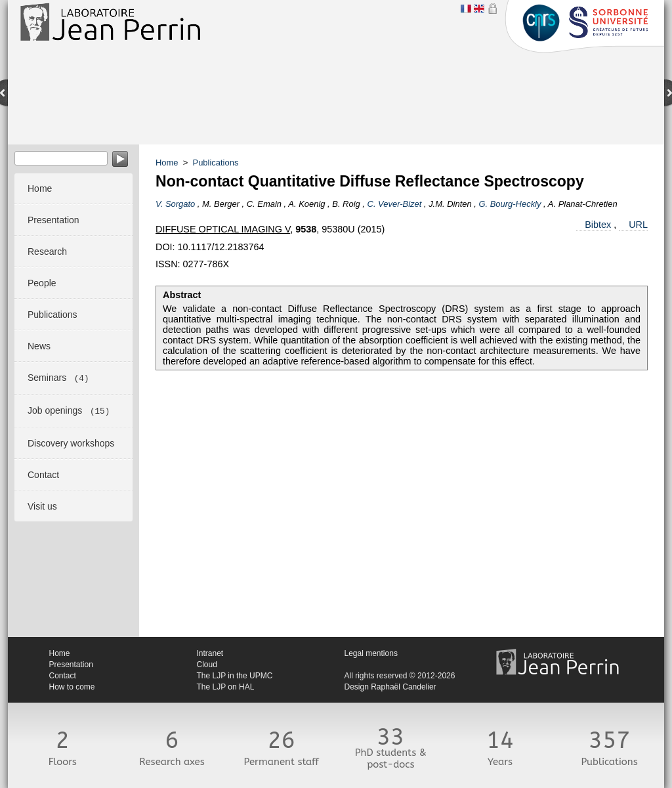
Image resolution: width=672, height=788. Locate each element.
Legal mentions (371, 653)
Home (167, 163)
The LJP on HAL (226, 687)
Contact (63, 676)
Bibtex (598, 225)
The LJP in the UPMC (235, 676)
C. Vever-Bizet (395, 204)
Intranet (210, 653)
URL (638, 225)
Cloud (207, 665)
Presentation (71, 665)
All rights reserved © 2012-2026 (400, 676)
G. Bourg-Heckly (510, 204)
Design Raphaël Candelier (390, 687)
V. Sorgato (175, 204)
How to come (72, 687)
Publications (216, 163)
